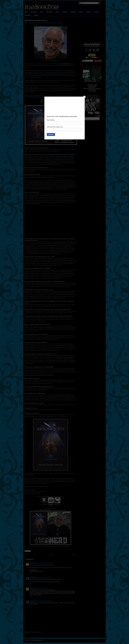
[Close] (84, 97)
